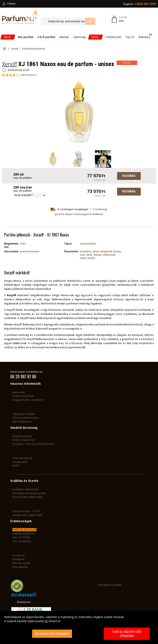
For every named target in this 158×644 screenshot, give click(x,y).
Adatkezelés (20, 462)
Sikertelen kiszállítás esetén (29, 493)
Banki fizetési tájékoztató (27, 497)
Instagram (18, 559)
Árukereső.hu (24, 602)
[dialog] (79, 627)
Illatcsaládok (20, 567)
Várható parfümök (23, 534)
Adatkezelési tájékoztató (27, 515)
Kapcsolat (19, 392)
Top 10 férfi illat (21, 541)
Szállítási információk (26, 489)
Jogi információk (23, 458)
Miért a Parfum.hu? (24, 440)
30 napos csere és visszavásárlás (33, 444)
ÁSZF (16, 466)
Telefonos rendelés (24, 414)
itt (46, 621)
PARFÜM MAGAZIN (24, 530)
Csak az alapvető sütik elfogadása (127, 634)
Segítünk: (140, 4)
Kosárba (129, 176)
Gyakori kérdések (23, 396)
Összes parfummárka (26, 418)
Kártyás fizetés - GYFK (26, 511)
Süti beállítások (22, 422)
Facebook (19, 555)
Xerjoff (9, 64)
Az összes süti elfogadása (52, 634)
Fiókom (9, 4)
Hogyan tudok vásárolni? (28, 400)
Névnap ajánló (21, 563)
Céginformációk (22, 436)
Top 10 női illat (21, 537)
